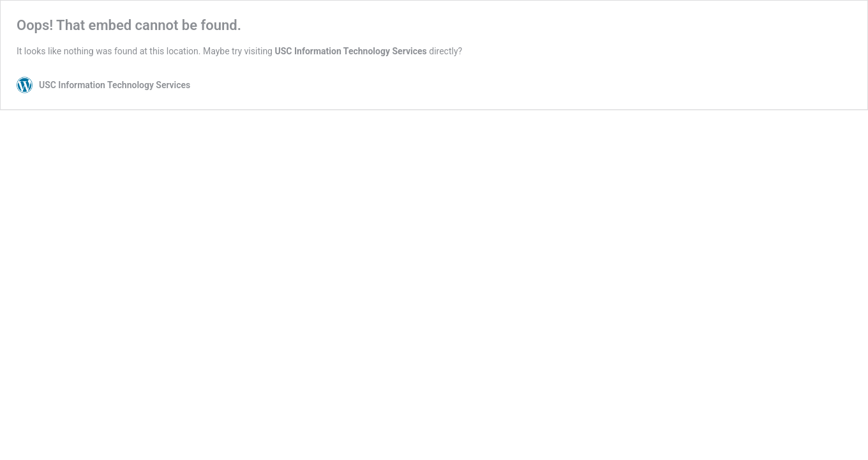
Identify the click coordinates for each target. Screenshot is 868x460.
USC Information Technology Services (350, 51)
